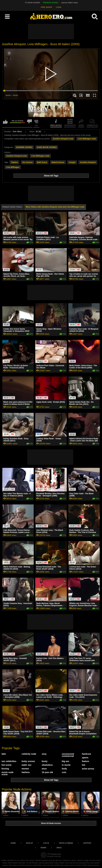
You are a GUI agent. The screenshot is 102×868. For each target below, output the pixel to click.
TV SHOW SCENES (32, 3)
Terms (43, 848)
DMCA (59, 848)
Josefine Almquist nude (63, 139)
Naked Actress (58, 162)
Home (13, 843)
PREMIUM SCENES (51, 3)
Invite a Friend (66, 843)
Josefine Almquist (88, 162)
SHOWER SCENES (24, 147)
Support (87, 843)
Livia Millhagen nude (87, 139)
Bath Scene (42, 162)
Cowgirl (72, 162)
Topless (14, 162)
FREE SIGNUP (47, 7)
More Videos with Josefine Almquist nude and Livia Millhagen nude (55, 207)
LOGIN (59, 7)
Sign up (29, 843)
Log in (46, 843)
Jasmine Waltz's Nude (70, 3)
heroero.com (56, 854)
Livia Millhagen (13, 167)
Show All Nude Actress (51, 823)
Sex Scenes (27, 162)
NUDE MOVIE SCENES (47, 147)
